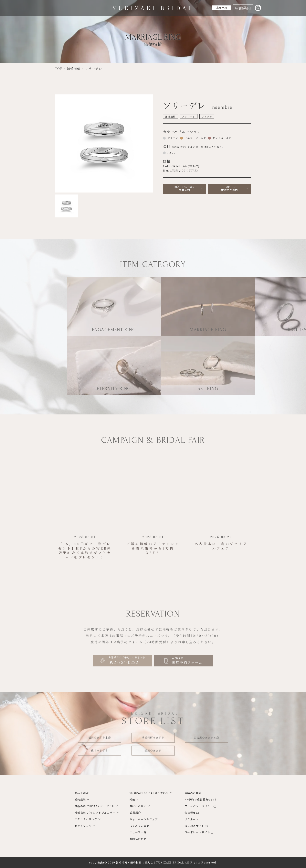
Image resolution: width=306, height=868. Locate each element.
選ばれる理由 (138, 806)
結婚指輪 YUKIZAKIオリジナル (95, 806)
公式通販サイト (195, 826)
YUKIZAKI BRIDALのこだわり (149, 793)
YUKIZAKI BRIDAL (153, 8)
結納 (132, 800)
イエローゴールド (195, 138)
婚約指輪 (80, 800)
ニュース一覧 (138, 832)
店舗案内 (243, 8)
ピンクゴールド (222, 138)
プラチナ (172, 138)
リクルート (192, 820)
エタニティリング (86, 820)
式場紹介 (135, 813)
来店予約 (219, 8)
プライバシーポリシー (199, 806)
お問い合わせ (138, 839)
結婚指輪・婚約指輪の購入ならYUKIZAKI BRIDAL (150, 863)
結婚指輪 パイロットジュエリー (95, 813)
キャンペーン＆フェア (144, 820)
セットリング (83, 826)
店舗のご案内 (230, 189)
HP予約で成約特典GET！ (201, 800)
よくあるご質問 (140, 826)
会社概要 (190, 813)
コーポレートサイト (197, 832)
